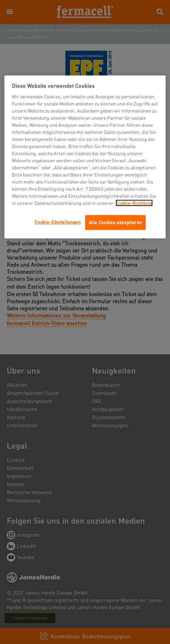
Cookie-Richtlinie (134, 203)
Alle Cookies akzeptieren (116, 222)
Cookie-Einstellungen (57, 222)
